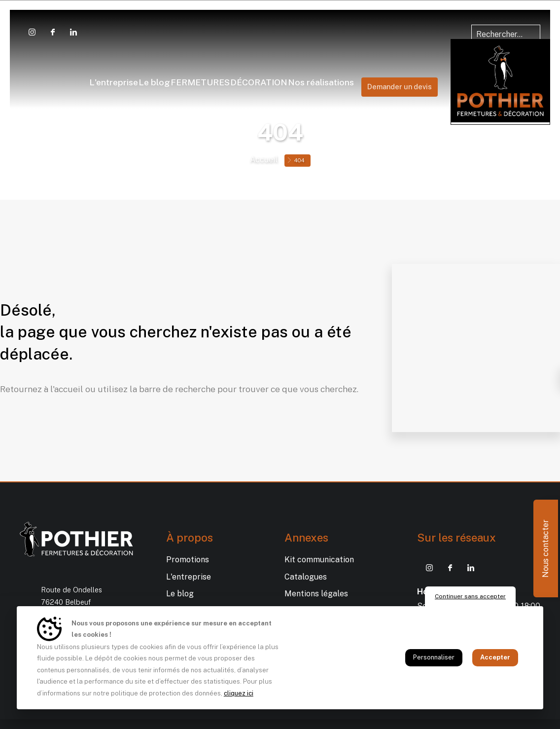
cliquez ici (239, 693)
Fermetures (154, 67)
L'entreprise (41, 67)
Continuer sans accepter (470, 596)
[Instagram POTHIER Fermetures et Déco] (32, 32)
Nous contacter (545, 548)
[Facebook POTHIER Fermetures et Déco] (53, 32)
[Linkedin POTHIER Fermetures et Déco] (73, 32)
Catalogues (306, 577)
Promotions (188, 560)
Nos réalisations (444, 67)
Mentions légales (316, 594)
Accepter (495, 657)
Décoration (368, 67)
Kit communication (319, 560)
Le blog (95, 67)
